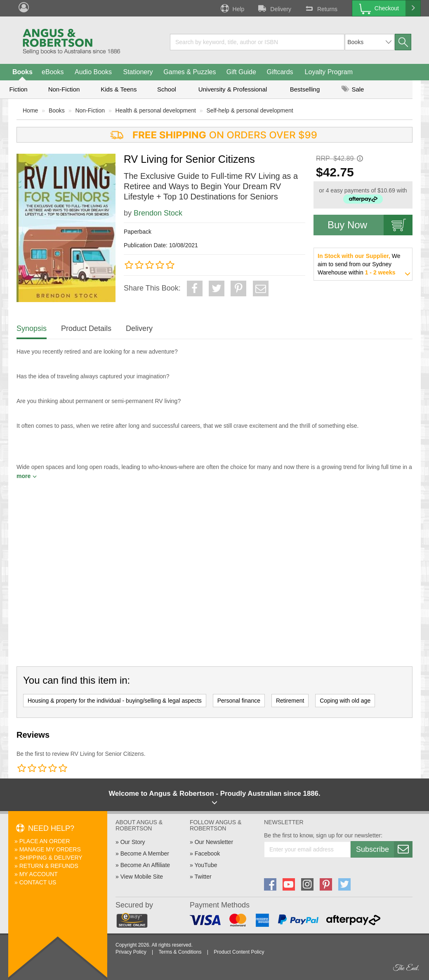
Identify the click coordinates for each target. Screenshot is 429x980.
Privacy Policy (131, 952)
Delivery (274, 8)
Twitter (203, 877)
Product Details (86, 328)
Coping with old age (345, 701)
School (167, 89)
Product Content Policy (239, 952)
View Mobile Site (142, 877)
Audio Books (93, 72)
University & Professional (233, 89)
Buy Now (370, 225)
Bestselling (305, 89)
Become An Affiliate (145, 865)
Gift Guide (241, 72)
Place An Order (45, 841)
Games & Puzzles (190, 72)
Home (30, 110)
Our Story (133, 842)
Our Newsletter (214, 842)
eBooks (53, 72)
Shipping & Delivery (51, 858)
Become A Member (145, 853)
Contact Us (38, 882)
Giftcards (280, 72)
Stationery (138, 72)
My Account (39, 874)
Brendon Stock (158, 213)
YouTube (206, 865)
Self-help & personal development (250, 110)
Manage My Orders (50, 849)
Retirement (290, 701)
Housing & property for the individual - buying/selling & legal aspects (115, 701)
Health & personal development (156, 110)
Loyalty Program (329, 72)
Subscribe (384, 849)
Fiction (18, 89)
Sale (353, 89)
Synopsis (32, 328)
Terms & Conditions (180, 952)
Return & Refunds (49, 866)
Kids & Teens (119, 89)
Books (22, 72)
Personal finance (239, 701)
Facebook (207, 853)
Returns (321, 8)
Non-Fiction (64, 89)
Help (232, 8)
